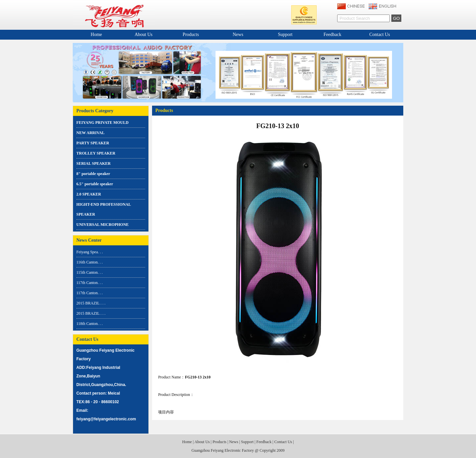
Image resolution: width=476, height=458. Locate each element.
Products (191, 35)
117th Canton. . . (90, 283)
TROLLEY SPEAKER (96, 153)
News (238, 35)
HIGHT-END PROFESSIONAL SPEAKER (104, 209)
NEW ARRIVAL (90, 133)
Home (96, 35)
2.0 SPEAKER (89, 194)
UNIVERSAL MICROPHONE (102, 225)
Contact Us (380, 35)
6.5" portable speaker (95, 184)
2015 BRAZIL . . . (91, 303)
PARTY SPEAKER (93, 143)
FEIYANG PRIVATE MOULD (102, 123)
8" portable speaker (93, 174)
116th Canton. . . (90, 262)
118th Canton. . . (90, 324)
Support (285, 35)
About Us (143, 35)
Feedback (333, 35)
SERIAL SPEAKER (94, 163)
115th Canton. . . (90, 272)
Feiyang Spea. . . (90, 252)
